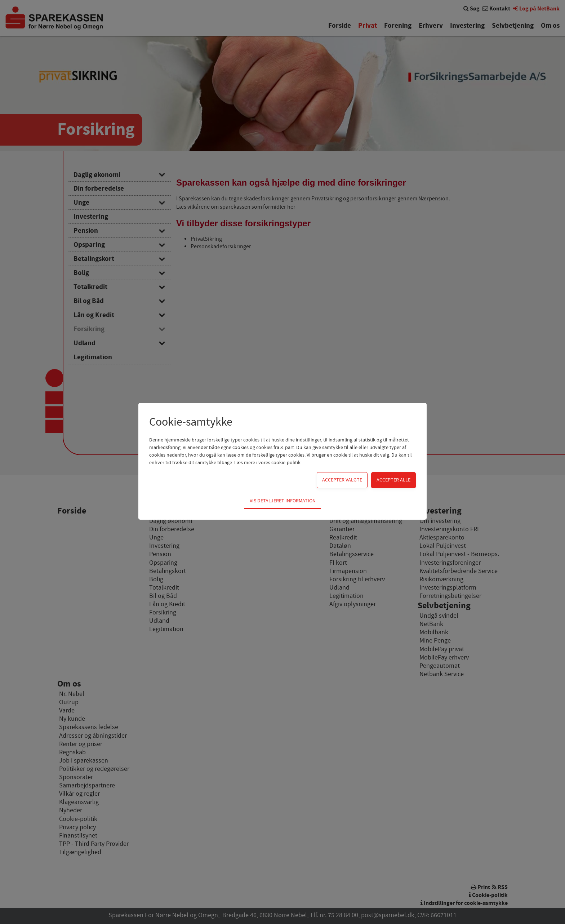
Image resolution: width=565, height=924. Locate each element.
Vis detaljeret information (283, 501)
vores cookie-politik (279, 463)
